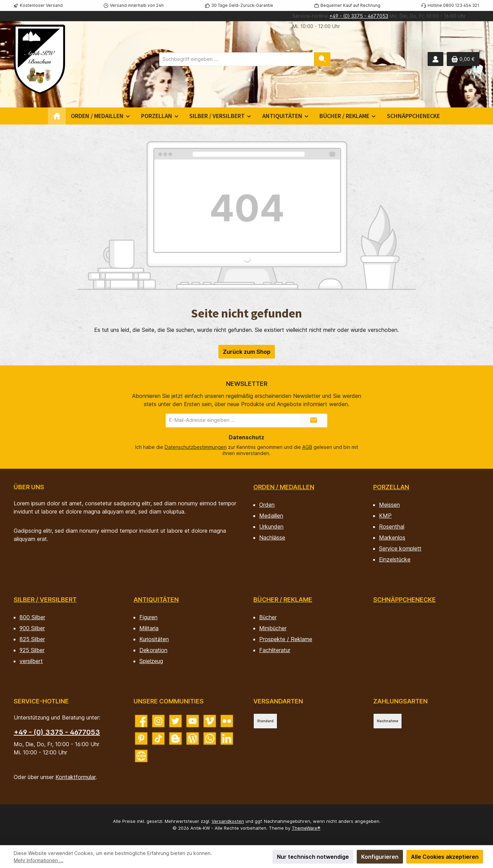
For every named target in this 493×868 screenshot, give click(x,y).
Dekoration (153, 650)
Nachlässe (272, 537)
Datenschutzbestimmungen (196, 447)
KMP (385, 516)
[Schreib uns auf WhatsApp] (210, 739)
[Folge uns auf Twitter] (175, 721)
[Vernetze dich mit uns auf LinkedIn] (227, 739)
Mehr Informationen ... (39, 860)
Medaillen (271, 516)
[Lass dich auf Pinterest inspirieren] (141, 739)
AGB (307, 447)
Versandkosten (228, 821)
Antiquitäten (156, 600)
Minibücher (273, 628)
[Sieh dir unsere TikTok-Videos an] (158, 739)
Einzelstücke (395, 559)
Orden (267, 505)
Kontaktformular (75, 777)
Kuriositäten (154, 639)
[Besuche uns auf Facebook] (141, 721)
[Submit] (314, 420)
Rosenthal (392, 527)
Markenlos (392, 537)
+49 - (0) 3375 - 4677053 (359, 16)
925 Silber (32, 650)
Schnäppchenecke (404, 600)
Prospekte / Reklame (286, 639)
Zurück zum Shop (247, 352)
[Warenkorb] (463, 59)
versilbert (31, 661)
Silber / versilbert (45, 600)
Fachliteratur (275, 650)
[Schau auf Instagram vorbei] (158, 721)
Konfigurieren (380, 857)
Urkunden (271, 527)
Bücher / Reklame (283, 600)
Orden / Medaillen (284, 487)
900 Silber (32, 628)
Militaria (149, 628)
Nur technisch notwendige (313, 857)
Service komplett (400, 548)
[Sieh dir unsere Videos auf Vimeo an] (210, 721)
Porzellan (391, 487)
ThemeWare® (306, 828)
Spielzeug (151, 661)
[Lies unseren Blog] (193, 739)
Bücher (268, 617)
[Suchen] (322, 59)
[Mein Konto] (435, 59)
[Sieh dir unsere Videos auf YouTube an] (193, 721)
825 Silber (32, 639)
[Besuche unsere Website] (141, 756)
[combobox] (237, 59)
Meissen (389, 505)
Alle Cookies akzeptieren (445, 857)
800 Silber (32, 617)
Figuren (148, 617)
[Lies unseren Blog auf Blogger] (175, 739)
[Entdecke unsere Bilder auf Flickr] (227, 721)
